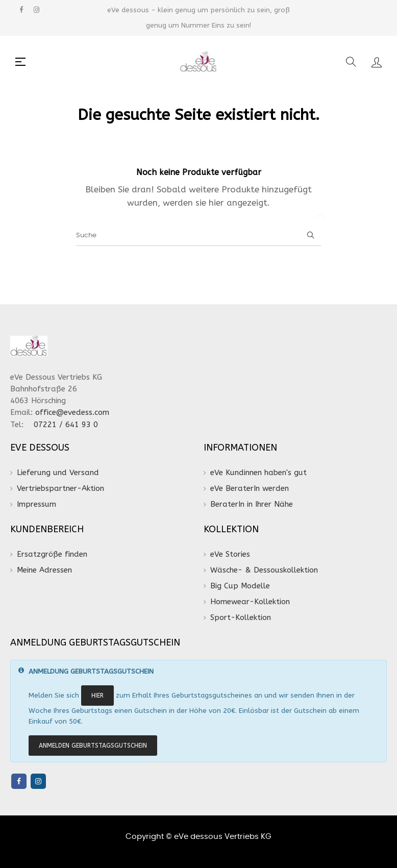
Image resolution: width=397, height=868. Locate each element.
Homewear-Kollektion (250, 602)
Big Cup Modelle (240, 586)
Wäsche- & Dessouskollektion (264, 570)
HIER (97, 696)
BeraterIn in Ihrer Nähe (252, 504)
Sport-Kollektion (241, 617)
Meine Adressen (44, 570)
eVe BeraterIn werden (250, 488)
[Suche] (198, 236)
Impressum (36, 504)
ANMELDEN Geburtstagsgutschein (93, 746)
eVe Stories (230, 554)
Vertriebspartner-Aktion (60, 488)
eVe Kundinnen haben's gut (258, 473)
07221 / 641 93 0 (67, 425)
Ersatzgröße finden (52, 554)
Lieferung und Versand (58, 473)
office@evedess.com (72, 412)
